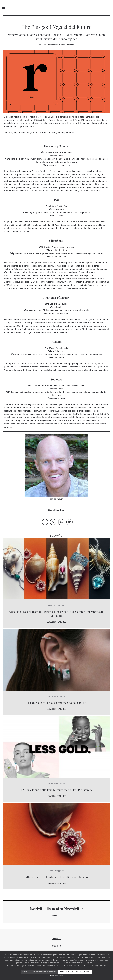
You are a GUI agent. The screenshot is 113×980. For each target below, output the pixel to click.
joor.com (59, 216)
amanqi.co (59, 358)
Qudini (7, 133)
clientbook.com (59, 257)
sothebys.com (59, 398)
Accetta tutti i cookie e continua (75, 972)
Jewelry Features (57, 622)
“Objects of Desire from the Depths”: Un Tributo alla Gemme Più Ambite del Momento (56, 614)
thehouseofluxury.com (59, 314)
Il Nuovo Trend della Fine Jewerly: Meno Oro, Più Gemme (56, 790)
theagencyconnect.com (59, 165)
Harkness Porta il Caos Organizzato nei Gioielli (56, 703)
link (95, 963)
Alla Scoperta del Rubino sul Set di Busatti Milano (57, 877)
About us (57, 946)
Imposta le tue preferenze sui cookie (39, 972)
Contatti (56, 939)
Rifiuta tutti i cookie (56, 976)
